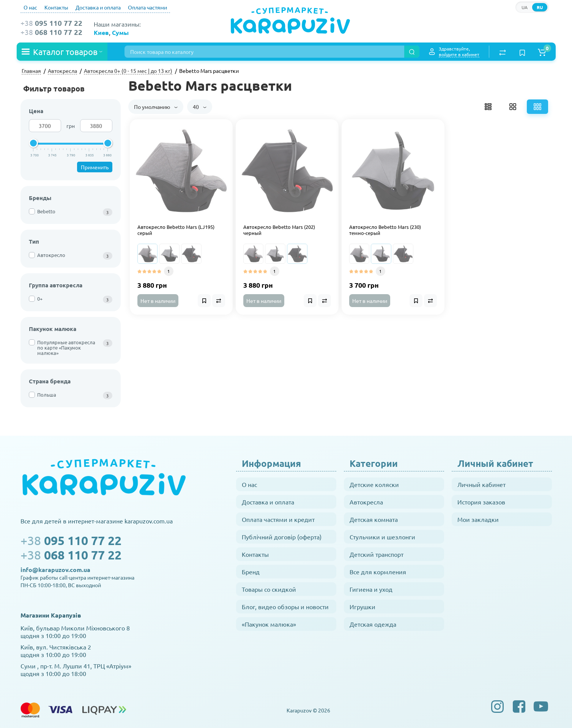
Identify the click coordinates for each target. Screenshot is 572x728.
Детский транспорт (377, 554)
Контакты (56, 7)
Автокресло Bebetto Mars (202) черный (279, 230)
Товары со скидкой (269, 589)
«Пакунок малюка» (269, 624)
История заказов (481, 502)
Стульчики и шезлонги (382, 537)
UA (525, 7)
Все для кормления (378, 572)
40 (200, 107)
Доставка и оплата (98, 7)
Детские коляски (374, 484)
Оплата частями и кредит (278, 519)
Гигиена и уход (371, 589)
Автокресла (366, 502)
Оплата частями (147, 7)
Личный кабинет (481, 484)
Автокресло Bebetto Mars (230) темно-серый (385, 230)
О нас (30, 7)
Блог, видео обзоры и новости (285, 607)
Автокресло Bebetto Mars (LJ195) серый (176, 230)
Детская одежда (373, 624)
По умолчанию (156, 107)
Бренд (251, 572)
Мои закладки (478, 519)
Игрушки (362, 607)
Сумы (120, 32)
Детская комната (374, 519)
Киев (101, 32)
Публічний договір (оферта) (282, 537)
